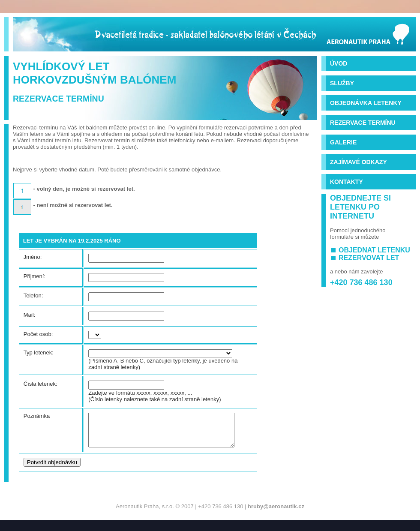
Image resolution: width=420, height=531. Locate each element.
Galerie (343, 142)
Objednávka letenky (366, 103)
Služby (342, 83)
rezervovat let (369, 258)
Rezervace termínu (363, 123)
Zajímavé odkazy (358, 162)
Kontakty (346, 182)
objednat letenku (374, 250)
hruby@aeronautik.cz (276, 513)
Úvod (339, 63)
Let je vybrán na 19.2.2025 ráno (72, 241)
